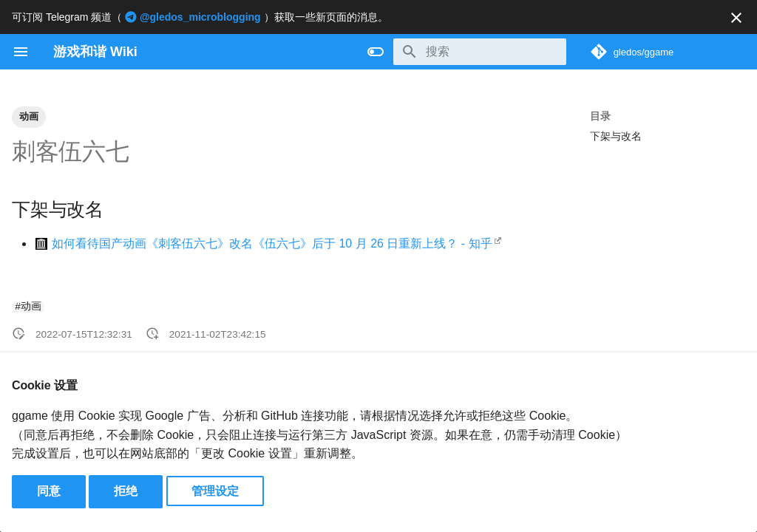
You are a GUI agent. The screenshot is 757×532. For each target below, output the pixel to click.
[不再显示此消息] (736, 18)
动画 (29, 116)
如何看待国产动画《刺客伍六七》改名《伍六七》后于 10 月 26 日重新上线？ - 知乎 (272, 243)
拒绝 (126, 491)
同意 (49, 491)
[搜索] (480, 52)
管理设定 (215, 491)
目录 (600, 116)
